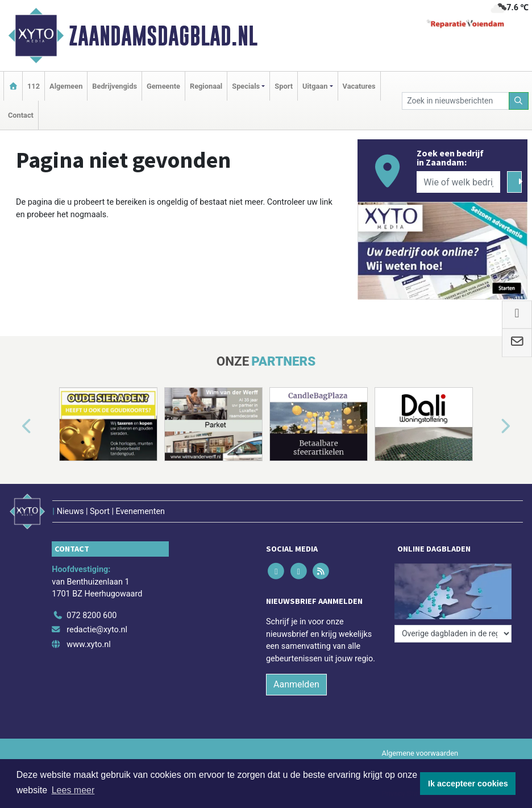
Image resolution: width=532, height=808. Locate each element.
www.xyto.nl (88, 645)
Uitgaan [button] (315, 86)
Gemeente (163, 86)
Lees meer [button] (73, 790)
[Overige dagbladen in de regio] (453, 634)
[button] (14, 426)
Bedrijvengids (115, 86)
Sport (284, 86)
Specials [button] (246, 86)
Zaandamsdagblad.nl (163, 36)
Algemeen (66, 86)
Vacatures (359, 86)
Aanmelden (296, 684)
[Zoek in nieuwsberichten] (455, 101)
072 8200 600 (92, 616)
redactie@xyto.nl (97, 630)
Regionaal (206, 86)
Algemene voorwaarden (420, 753)
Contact (21, 115)
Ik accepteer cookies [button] (468, 784)
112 (34, 86)
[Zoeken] (519, 101)
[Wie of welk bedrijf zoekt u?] (458, 182)
